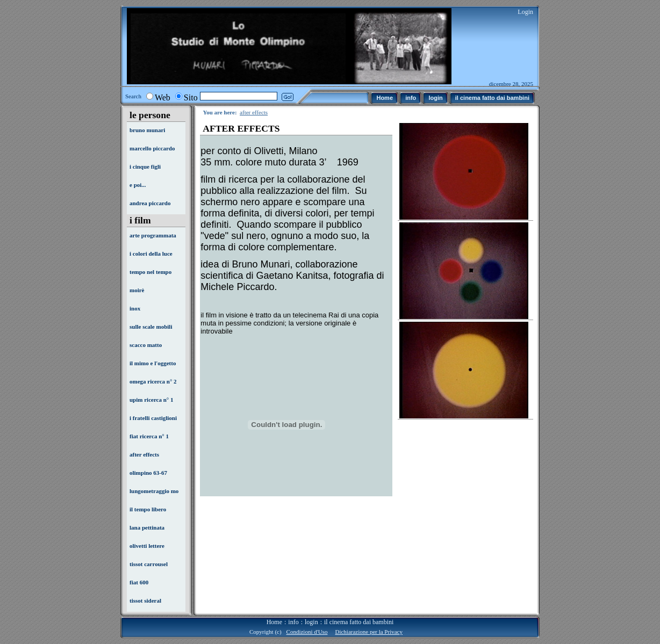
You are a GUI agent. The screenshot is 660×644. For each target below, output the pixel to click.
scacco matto (146, 345)
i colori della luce (151, 254)
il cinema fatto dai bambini (359, 622)
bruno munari (147, 130)
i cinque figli (145, 167)
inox (135, 308)
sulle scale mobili (151, 327)
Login (525, 12)
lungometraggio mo (154, 491)
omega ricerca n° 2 (153, 381)
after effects (144, 454)
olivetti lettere (147, 546)
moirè (137, 290)
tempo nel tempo (150, 272)
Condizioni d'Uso (307, 632)
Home (274, 622)
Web (163, 97)
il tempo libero (148, 509)
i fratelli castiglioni (153, 418)
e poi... (138, 185)
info (293, 622)
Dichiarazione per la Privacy (369, 632)
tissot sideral (145, 600)
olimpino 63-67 (148, 473)
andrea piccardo (150, 203)
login (311, 622)
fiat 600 (139, 582)
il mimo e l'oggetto (153, 363)
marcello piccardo (152, 148)
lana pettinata (147, 527)
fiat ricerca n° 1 (149, 436)
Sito (191, 97)
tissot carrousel (149, 564)
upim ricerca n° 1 (152, 400)
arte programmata (153, 235)
